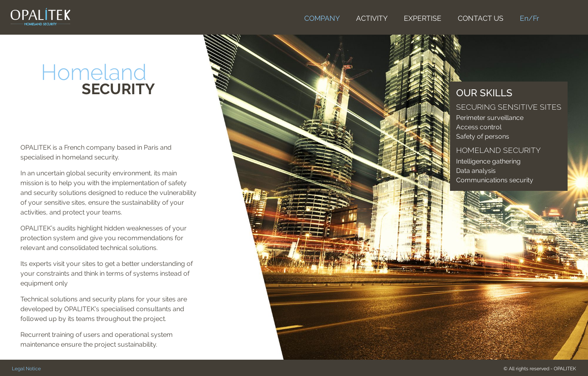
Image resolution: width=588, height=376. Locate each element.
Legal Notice (26, 369)
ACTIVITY (372, 18)
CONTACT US (481, 18)
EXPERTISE (423, 18)
